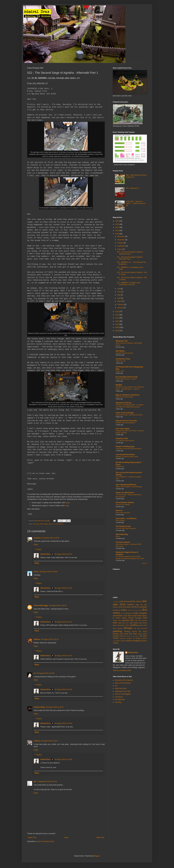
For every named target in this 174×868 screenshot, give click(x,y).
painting (117, 631)
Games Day (117, 620)
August (120, 249)
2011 (117, 321)
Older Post (100, 838)
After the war (141, 605)
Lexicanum (119, 697)
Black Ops (131, 610)
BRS (122, 613)
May (119, 295)
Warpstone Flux (122, 341)
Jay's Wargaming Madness (126, 485)
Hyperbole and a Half (123, 691)
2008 (117, 331)
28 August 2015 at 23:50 (50, 538)
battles (46, 524)
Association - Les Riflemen (126, 518)
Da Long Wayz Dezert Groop (127, 377)
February (121, 305)
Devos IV (52, 524)
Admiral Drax (45, 554)
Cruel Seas (127, 616)
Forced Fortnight (135, 618)
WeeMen (119, 385)
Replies (39, 549)
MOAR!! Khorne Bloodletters (125, 423)
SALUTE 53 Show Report (124, 397)
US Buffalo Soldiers (140, 638)
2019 (117, 221)
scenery (116, 636)
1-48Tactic (116, 602)
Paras (126, 634)
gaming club (128, 620)
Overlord (144, 628)
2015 (117, 234)
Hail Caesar (143, 620)
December (121, 236)
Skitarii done (120, 467)
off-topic (128, 628)
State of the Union (133, 636)
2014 (117, 312)
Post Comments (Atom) (46, 841)
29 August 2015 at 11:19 (50, 639)
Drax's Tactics (121, 618)
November (121, 240)
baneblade (143, 607)
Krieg (118, 536)
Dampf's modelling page (125, 447)
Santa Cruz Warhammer (125, 493)
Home (66, 838)
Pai (116, 686)
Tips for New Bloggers (123, 694)
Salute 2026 (120, 371)
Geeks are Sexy (121, 688)
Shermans (123, 636)
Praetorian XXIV (122, 439)
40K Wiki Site (120, 700)
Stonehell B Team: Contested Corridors (129, 415)
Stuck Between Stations (125, 503)
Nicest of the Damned (123, 683)
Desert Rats (137, 616)
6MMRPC (131, 605)
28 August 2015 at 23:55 (48, 572)
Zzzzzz (36, 572)
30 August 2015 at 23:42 (63, 588)
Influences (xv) (121, 361)
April (119, 298)
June (119, 292)
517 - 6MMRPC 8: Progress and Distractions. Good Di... (129, 284)
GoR (136, 620)
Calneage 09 (129, 613)
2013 (117, 315)
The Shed (143, 636)
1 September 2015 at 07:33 (47, 782)
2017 (117, 227)
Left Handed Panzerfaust (125, 455)
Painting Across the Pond (135, 632)
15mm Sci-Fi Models (123, 505)
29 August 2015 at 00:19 (58, 605)
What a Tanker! (121, 641)
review (140, 634)
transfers (129, 638)
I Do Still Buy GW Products (125, 441)
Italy (124, 623)
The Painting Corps (123, 526)
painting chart (118, 634)
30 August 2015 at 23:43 (63, 656)
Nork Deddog (118, 628)
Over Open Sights (123, 429)
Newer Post (32, 838)
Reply (36, 545)
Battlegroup (117, 610)
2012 (117, 318)
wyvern (144, 641)
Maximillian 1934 (123, 625)
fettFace (37, 639)
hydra (120, 623)
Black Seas (138, 610)
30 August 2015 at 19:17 (49, 741)
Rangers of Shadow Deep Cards (127, 457)
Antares (115, 607)
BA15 (137, 607)
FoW (145, 618)
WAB (114, 641)
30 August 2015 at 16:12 (55, 707)
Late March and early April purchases (128, 449)
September (122, 246)
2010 (117, 324)
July (119, 289)
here (67, 503)
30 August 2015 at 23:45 (63, 759)
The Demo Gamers (123, 542)
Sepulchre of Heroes (124, 403)
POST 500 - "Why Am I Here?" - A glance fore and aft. (136, 203)
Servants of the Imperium (124, 680)
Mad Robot (143, 623)
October (120, 243)
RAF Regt (133, 634)
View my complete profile (122, 670)
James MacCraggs (41, 605)
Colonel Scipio (39, 707)
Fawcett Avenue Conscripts (126, 421)
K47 (127, 623)
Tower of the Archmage (125, 413)
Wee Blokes (120, 351)
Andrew (37, 741)
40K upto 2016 (38, 524)
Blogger (97, 856)
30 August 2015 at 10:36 (45, 673)
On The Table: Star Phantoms (126, 528)
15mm (139, 601)
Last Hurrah (59, 524)
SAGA (145, 634)
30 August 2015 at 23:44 (63, 690)
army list (122, 607)
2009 (117, 327)
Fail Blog (118, 702)
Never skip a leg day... (123, 513)
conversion (118, 616)
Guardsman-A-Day (123, 359)
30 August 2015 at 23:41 (63, 554)
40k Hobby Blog (122, 534)
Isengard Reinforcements (124, 353)
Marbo (115, 625)
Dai (35, 782)
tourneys (122, 638)
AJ (35, 673)
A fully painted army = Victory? (126, 379)
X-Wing (115, 643)
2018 (117, 224)
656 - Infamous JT (133, 188)
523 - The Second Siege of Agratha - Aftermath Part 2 (130, 253)
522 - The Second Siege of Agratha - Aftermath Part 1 (130, 258)
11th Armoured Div (127, 601)
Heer (115, 623)
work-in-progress (134, 641)
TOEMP (116, 638)
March (120, 301)
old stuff (137, 628)
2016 (117, 231)
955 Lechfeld (120, 521)
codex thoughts (140, 613)
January (120, 308)
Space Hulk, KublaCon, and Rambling (129, 487)
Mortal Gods (143, 625)
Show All (144, 563)
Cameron (37, 538)
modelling (134, 625)
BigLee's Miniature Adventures (128, 395)
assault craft (130, 607)
